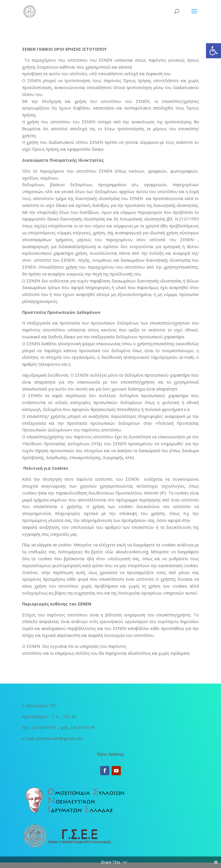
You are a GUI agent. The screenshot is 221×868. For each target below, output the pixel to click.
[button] (214, 51)
